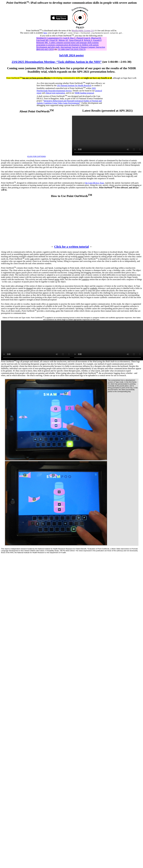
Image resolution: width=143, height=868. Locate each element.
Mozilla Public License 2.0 (83, 31)
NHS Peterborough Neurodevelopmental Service (66, 90)
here (45, 33)
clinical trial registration (55, 93)
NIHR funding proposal (84, 93)
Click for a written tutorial (72, 247)
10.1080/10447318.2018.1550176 (72, 49)
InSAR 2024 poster (72, 55)
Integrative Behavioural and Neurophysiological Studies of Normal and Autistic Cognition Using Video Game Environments (69, 102)
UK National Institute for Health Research (74, 85)
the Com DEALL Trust (95, 183)
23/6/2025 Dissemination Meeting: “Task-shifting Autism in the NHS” (57, 62)
